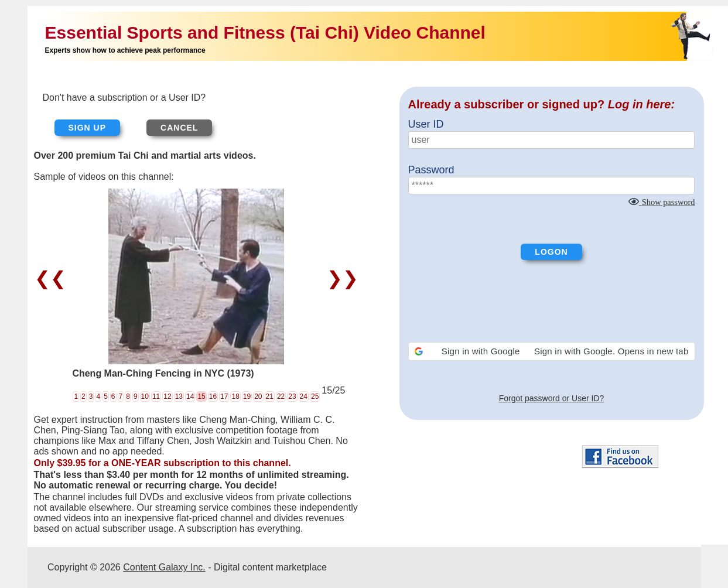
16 (213, 396)
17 (224, 396)
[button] (552, 351)
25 (315, 396)
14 (190, 396)
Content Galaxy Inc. (164, 567)
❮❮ (53, 278)
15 (201, 396)
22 (281, 396)
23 (292, 396)
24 (304, 396)
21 (270, 396)
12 (167, 396)
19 (247, 396)
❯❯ (340, 278)
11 (156, 396)
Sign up (88, 128)
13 (179, 396)
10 (145, 396)
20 (258, 396)
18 (235, 396)
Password (431, 170)
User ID (426, 124)
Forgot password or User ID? (552, 398)
